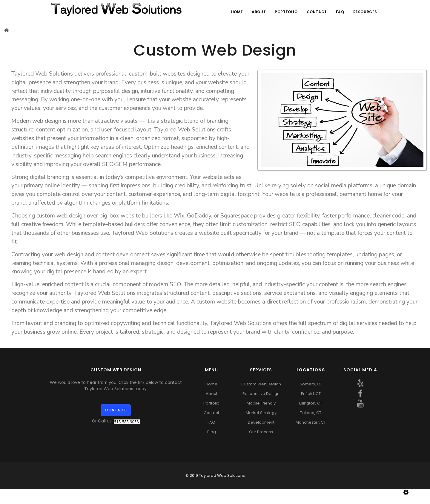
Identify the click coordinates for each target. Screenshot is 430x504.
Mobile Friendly (261, 403)
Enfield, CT (311, 394)
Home (237, 12)
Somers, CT (311, 384)
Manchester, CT (311, 422)
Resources (365, 12)
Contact (317, 12)
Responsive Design (261, 394)
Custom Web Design (261, 384)
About (259, 12)
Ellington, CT (311, 403)
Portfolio (286, 12)
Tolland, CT (311, 413)
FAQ (340, 12)
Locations (311, 370)
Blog (212, 432)
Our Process (261, 432)
